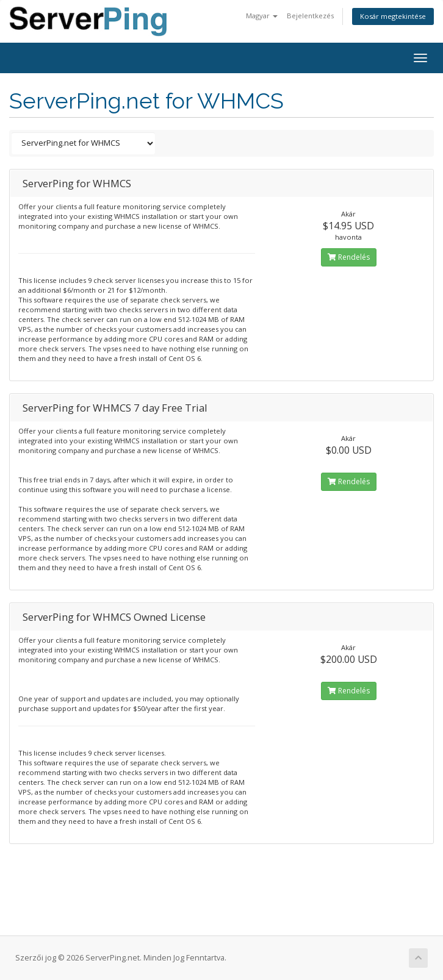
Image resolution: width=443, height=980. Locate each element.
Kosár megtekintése (393, 16)
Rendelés (349, 257)
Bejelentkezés (310, 16)
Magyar (262, 16)
